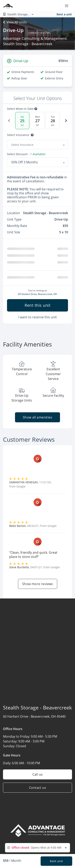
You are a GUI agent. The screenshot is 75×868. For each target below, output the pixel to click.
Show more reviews (38, 585)
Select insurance (18, 135)
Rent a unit (64, 14)
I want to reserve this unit (38, 319)
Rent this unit (37, 307)
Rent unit (56, 861)
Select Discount (17, 154)
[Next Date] (66, 121)
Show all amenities (37, 419)
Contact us (37, 789)
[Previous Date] (9, 121)
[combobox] (37, 849)
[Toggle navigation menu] (68, 6)
